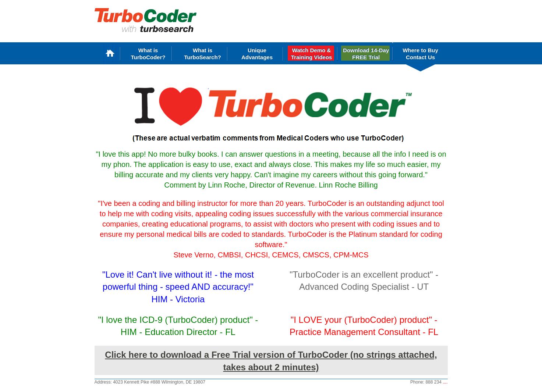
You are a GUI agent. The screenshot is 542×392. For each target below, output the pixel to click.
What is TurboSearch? (203, 54)
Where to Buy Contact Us (420, 54)
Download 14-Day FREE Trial (366, 54)
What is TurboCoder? (148, 54)
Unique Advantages (257, 54)
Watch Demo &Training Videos (311, 54)
